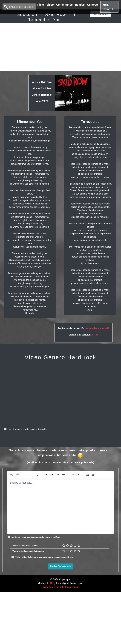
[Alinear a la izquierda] (47, 475)
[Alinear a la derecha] (58, 475)
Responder (110, 623)
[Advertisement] (60, 47)
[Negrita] (26, 475)
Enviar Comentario (61, 566)
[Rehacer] (17, 475)
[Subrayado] (37, 475)
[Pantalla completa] (93, 475)
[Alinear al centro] (52, 475)
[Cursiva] (32, 475)
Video (50, 5)
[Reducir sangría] (73, 475)
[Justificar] (63, 475)
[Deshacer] (12, 475)
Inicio (40, 5)
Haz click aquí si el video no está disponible (27, 429)
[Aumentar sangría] (78, 475)
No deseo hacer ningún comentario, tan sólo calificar (36, 537)
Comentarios (64, 5)
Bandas (80, 5)
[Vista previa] (87, 475)
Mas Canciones (100, 14)
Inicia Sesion (108, 7)
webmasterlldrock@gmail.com (60, 640)
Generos (92, 5)
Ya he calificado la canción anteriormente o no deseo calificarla (44, 557)
